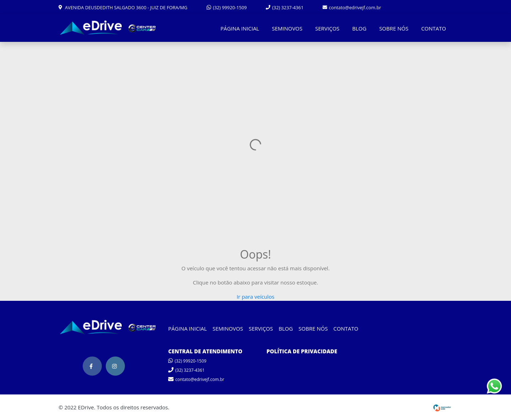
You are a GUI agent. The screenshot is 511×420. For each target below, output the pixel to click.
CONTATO (434, 28)
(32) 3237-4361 (285, 7)
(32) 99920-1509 (227, 7)
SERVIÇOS (327, 28)
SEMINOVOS (287, 28)
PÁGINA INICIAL (240, 28)
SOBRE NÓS (394, 28)
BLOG (359, 28)
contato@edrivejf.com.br (352, 7)
